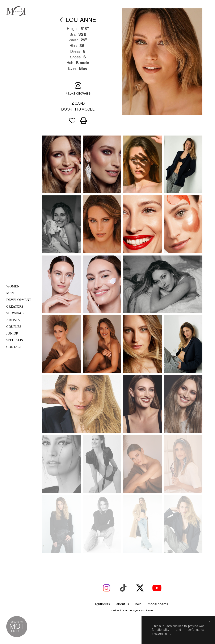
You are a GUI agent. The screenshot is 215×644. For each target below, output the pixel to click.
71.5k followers (78, 89)
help (138, 373)
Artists (13, 320)
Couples (14, 327)
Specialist (16, 340)
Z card (78, 103)
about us (123, 373)
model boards (158, 373)
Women (13, 286)
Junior (12, 333)
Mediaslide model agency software (132, 379)
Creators (15, 306)
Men (10, 293)
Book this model (78, 109)
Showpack (16, 313)
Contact (14, 347)
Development (19, 300)
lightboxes (103, 373)
